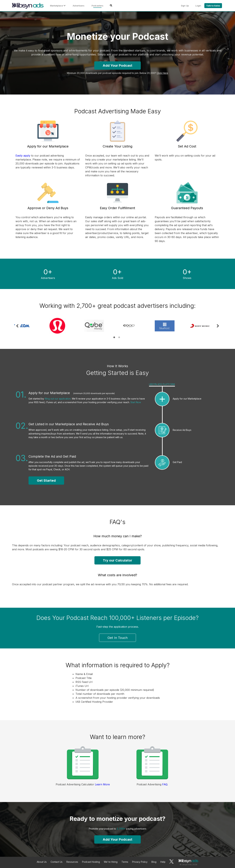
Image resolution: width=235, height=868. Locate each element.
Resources (72, 862)
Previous (17, 326)
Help (163, 862)
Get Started (46, 481)
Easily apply (23, 156)
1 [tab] (114, 337)
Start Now (136, 402)
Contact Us (57, 862)
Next (218, 326)
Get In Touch (117, 638)
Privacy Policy (140, 862)
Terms (125, 862)
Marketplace (58, 6)
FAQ (165, 784)
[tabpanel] (30, 326)
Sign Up (185, 6)
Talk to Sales (213, 6)
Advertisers (79, 6)
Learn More (102, 784)
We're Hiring (111, 862)
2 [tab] (119, 337)
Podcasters (97, 6)
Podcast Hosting (91, 862)
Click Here (162, 73)
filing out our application (58, 399)
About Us (42, 862)
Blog (154, 862)
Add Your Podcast (117, 65)
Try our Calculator (117, 560)
